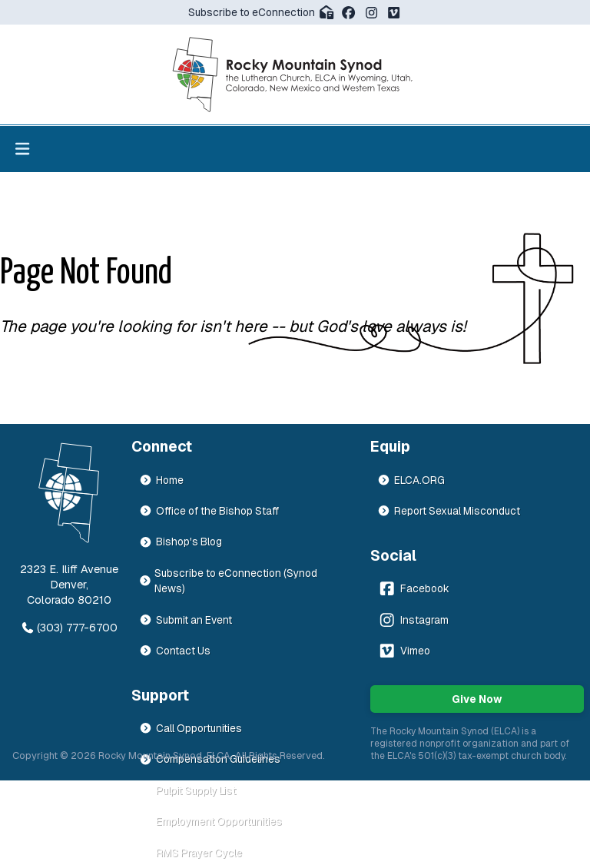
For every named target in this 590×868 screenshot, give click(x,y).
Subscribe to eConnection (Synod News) (229, 581)
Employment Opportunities (210, 821)
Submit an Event (186, 620)
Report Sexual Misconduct (449, 511)
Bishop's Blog (181, 542)
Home (161, 480)
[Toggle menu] (22, 149)
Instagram (413, 620)
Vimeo (404, 651)
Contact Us (175, 651)
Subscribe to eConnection (261, 12)
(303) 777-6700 (69, 628)
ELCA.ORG (411, 480)
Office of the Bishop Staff (209, 511)
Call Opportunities (191, 728)
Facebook (413, 588)
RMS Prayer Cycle (191, 853)
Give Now (477, 699)
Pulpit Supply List (187, 790)
